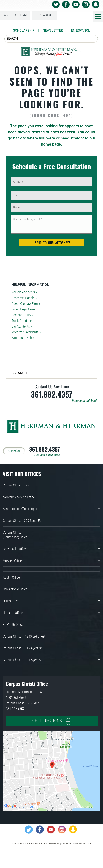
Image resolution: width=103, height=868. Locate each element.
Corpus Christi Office (16, 485)
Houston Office (13, 613)
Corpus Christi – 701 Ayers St (22, 660)
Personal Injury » (22, 315)
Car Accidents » (22, 326)
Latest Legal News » (25, 309)
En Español (81, 30)
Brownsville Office (15, 549)
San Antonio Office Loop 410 (22, 509)
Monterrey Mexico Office (19, 497)
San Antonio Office (15, 589)
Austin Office (11, 577)
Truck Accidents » (23, 321)
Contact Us (44, 15)
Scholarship (24, 30)
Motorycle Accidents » (26, 332)
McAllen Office (12, 561)
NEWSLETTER (53, 30)
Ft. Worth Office (13, 624)
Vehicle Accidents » (24, 292)
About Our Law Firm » (26, 304)
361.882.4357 (51, 394)
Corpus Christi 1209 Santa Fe (22, 521)
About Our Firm (15, 15)
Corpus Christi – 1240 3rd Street (24, 636)
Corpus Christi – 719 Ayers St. (23, 648)
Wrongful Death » (23, 338)
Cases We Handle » (24, 298)
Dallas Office (11, 601)
